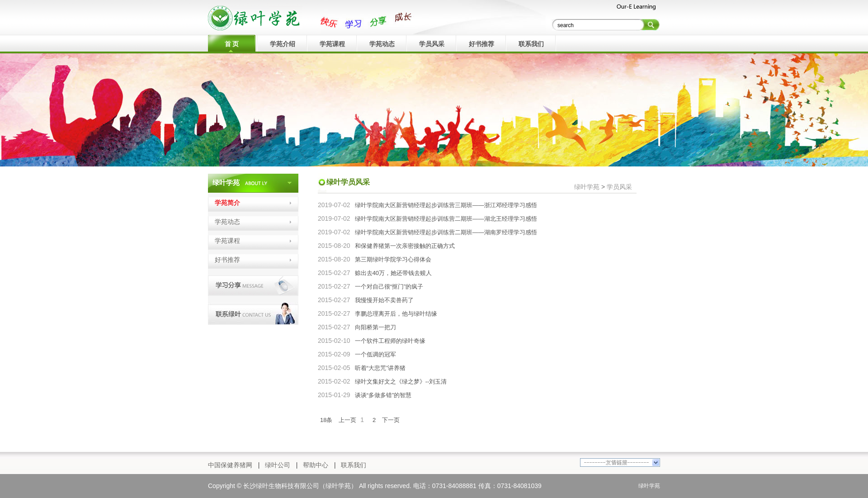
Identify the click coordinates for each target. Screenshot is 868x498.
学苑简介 (227, 203)
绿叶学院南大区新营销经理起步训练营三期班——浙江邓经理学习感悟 (446, 205)
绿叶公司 (278, 465)
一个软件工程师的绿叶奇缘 (390, 341)
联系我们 (354, 465)
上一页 (347, 420)
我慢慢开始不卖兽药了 (384, 300)
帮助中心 (316, 465)
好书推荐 (227, 260)
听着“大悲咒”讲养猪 (380, 368)
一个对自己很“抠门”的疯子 (389, 287)
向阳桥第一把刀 (375, 327)
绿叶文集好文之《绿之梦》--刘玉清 (401, 382)
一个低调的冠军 (375, 354)
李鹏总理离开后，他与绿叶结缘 (396, 314)
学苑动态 (227, 222)
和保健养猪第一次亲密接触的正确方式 (405, 246)
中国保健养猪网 (230, 465)
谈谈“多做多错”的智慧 (383, 395)
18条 (326, 420)
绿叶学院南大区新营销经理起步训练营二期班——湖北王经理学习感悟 (446, 219)
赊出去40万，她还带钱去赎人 (393, 273)
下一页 (391, 420)
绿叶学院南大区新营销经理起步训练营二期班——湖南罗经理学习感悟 (446, 232)
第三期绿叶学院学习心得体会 (393, 259)
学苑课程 (227, 241)
